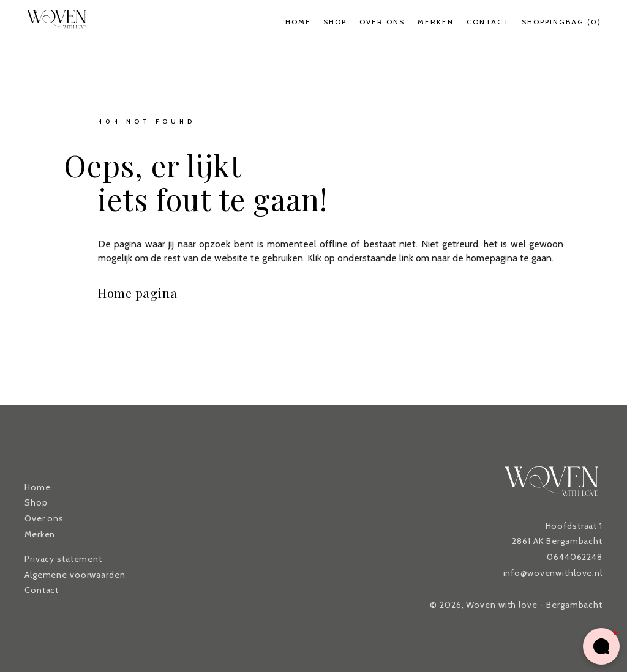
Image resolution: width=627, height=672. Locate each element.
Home (298, 22)
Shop (335, 22)
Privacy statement (63, 559)
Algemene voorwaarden (75, 575)
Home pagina (137, 293)
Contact (488, 22)
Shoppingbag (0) (561, 22)
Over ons (382, 22)
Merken (436, 22)
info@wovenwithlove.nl (553, 573)
